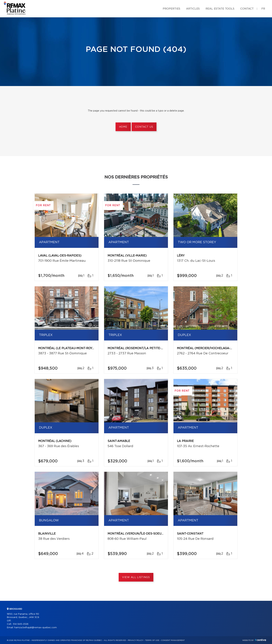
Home (123, 127)
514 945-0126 (21, 624)
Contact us (144, 127)
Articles (193, 9)
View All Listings (136, 577)
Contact (247, 9)
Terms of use (152, 640)
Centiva (261, 640)
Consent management (173, 640)
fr (263, 9)
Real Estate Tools (220, 9)
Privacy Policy (136, 640)
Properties (171, 9)
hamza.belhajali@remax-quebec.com (35, 628)
